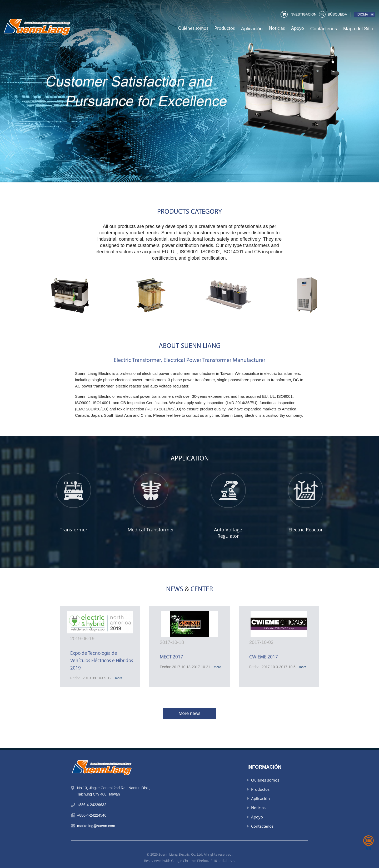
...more (117, 678)
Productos (225, 29)
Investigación (303, 14)
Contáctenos (324, 29)
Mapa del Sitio (358, 29)
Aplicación (252, 29)
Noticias (277, 29)
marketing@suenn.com (96, 826)
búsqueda (337, 14)
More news (189, 713)
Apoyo (298, 29)
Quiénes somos (193, 29)
